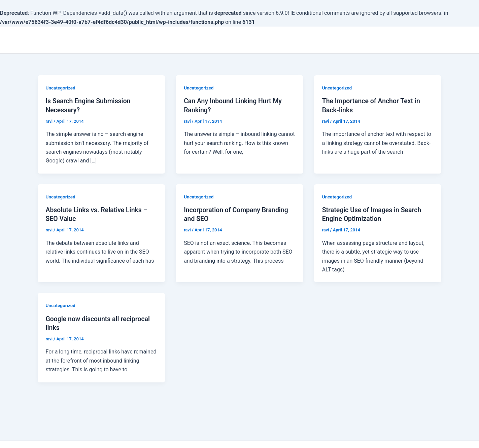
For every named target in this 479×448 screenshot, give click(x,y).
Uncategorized (61, 88)
